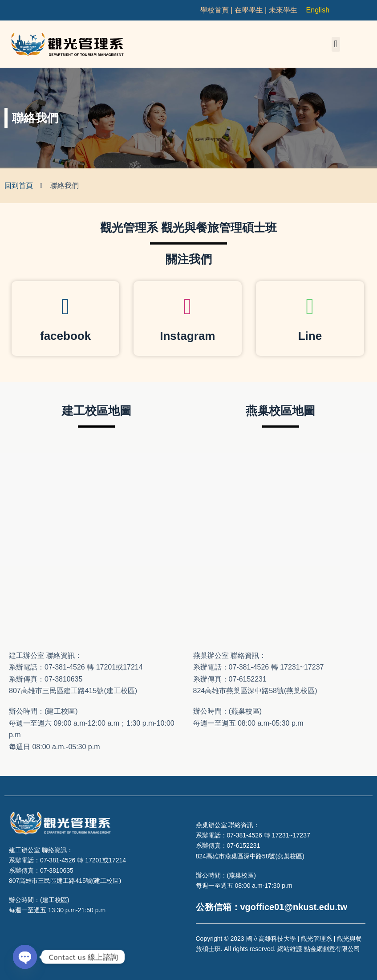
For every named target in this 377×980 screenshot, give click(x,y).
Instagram (187, 336)
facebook (65, 336)
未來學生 (283, 10)
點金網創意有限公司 (332, 949)
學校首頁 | (217, 10)
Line (310, 336)
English (318, 10)
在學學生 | (252, 10)
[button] (336, 44)
